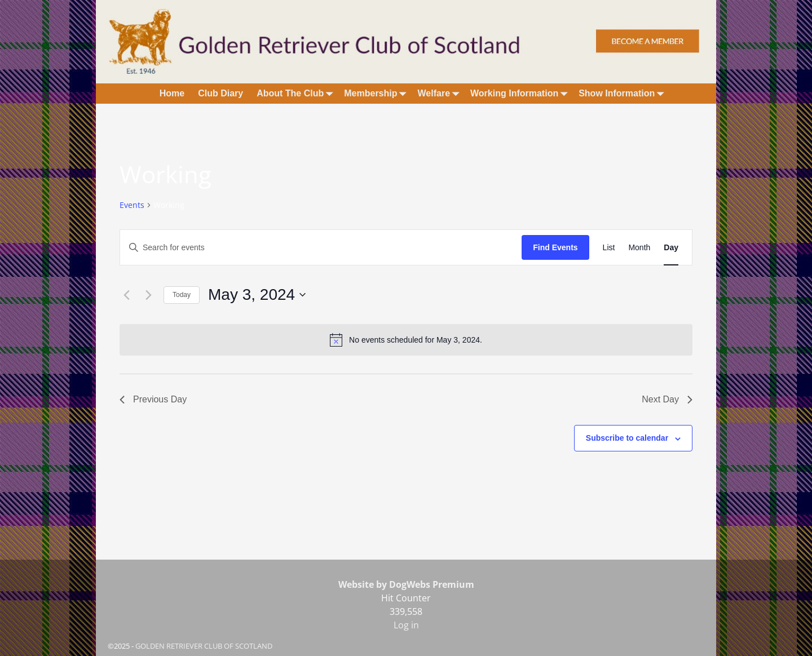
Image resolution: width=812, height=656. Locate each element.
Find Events (555, 247)
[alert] (406, 340)
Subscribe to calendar (627, 438)
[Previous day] (126, 295)
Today (182, 295)
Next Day (667, 399)
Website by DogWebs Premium (406, 584)
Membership (377, 93)
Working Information (521, 93)
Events (132, 205)
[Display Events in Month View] (639, 248)
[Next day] (148, 295)
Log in (406, 625)
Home (172, 93)
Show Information (623, 93)
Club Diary (220, 93)
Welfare (441, 93)
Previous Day (153, 399)
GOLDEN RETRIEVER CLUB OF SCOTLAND (204, 646)
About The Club (297, 93)
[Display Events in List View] (609, 248)
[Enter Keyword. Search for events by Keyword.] (321, 248)
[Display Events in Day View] (671, 248)
